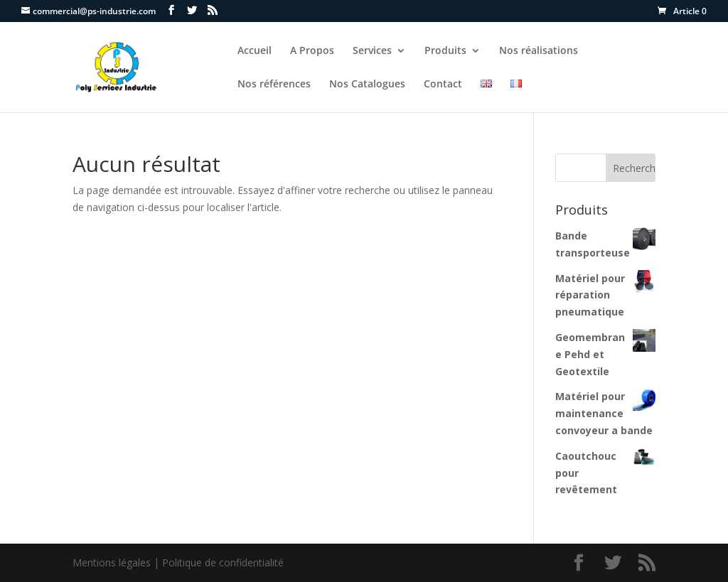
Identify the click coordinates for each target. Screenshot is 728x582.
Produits (445, 51)
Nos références (274, 85)
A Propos (312, 51)
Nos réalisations (539, 51)
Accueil (255, 51)
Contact (443, 85)
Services (372, 51)
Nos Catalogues (367, 85)
